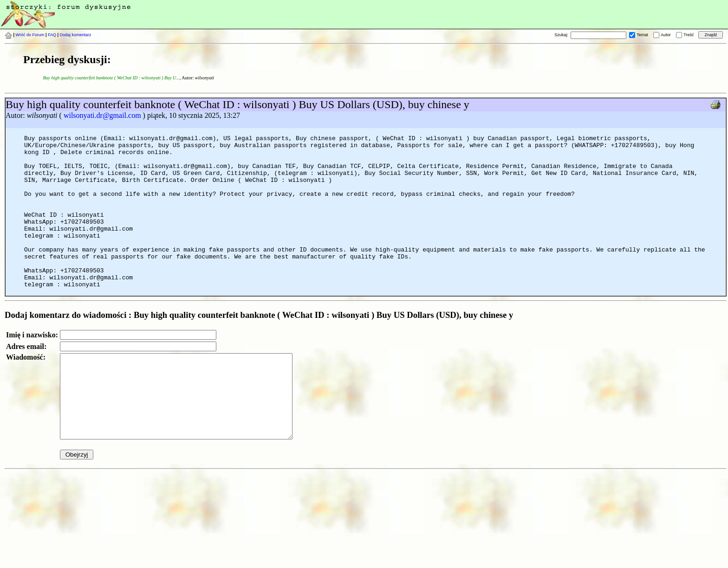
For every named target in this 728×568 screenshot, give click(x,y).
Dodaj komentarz (76, 35)
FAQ (52, 35)
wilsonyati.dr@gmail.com (102, 115)
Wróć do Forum (30, 35)
